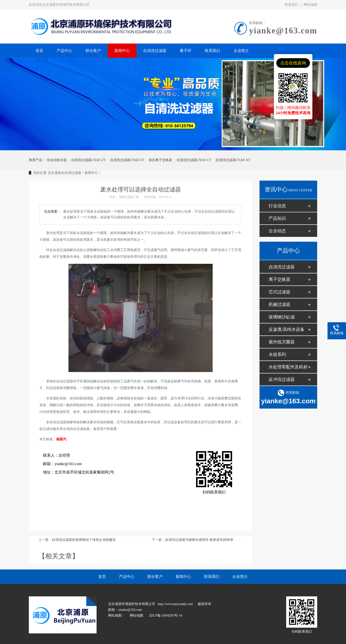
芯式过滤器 (279, 292)
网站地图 (310, 5)
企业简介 (240, 577)
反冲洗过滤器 (282, 379)
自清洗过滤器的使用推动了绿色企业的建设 (84, 540)
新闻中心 (91, 173)
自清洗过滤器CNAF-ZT (88, 160)
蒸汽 (63, 439)
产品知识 (277, 218)
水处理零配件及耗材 (288, 367)
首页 (102, 577)
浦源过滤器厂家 (129, 197)
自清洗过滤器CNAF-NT (233, 160)
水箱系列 (277, 354)
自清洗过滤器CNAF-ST (127, 160)
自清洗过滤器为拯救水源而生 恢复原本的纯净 (199, 540)
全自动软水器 (57, 160)
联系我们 (291, 5)
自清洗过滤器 (282, 267)
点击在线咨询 (293, 63)
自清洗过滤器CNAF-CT (194, 160)
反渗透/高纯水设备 (287, 329)
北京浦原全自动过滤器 (64, 173)
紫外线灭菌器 (282, 342)
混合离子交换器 (160, 160)
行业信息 (277, 206)
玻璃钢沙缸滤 (282, 317)
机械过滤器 (279, 304)
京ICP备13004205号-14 (166, 616)
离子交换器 (279, 279)
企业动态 (277, 231)
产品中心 (127, 577)
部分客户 (155, 577)
